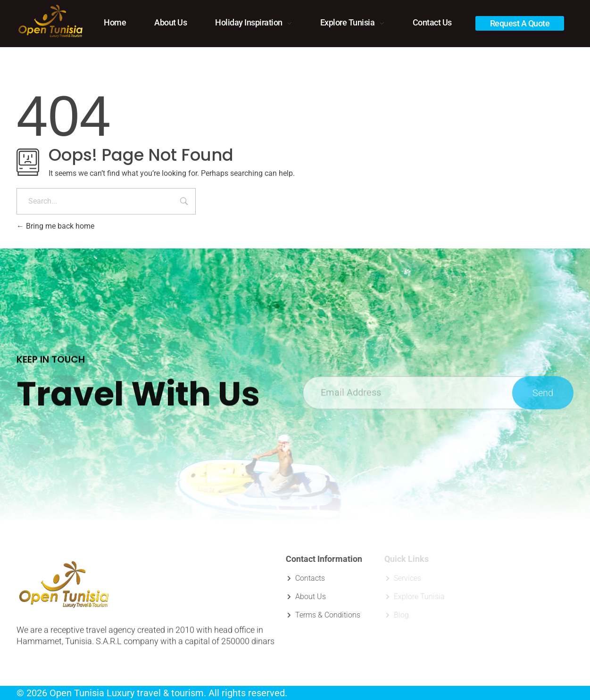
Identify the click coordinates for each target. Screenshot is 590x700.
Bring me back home (55, 226)
